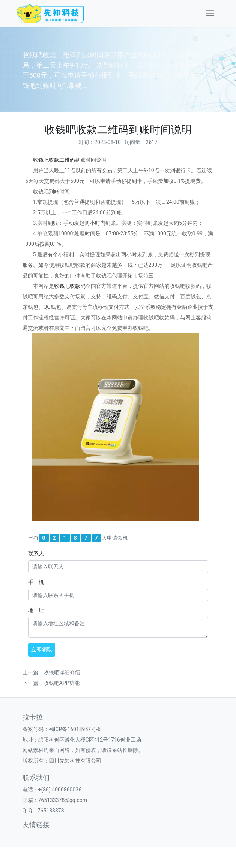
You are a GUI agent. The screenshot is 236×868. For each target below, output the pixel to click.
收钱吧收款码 (70, 286)
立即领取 (42, 650)
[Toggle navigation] (210, 13)
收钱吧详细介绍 (62, 672)
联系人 (36, 554)
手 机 (36, 582)
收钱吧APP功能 (62, 683)
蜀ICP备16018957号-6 (75, 729)
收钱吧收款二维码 (54, 160)
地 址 (36, 610)
